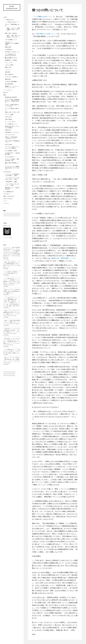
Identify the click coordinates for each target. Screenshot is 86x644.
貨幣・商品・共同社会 (11, 33)
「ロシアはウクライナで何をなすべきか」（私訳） (12, 179)
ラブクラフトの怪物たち (12, 77)
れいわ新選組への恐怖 (11, 151)
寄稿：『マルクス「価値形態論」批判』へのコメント (13, 29)
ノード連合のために (9, 20)
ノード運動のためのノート (43, 17)
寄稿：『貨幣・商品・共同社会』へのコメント (13, 36)
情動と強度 (8, 47)
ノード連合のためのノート (12, 22)
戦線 (5, 95)
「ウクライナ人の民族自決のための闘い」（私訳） (12, 175)
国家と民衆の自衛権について (12, 163)
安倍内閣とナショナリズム (12, 132)
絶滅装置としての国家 (11, 60)
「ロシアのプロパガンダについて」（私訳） (12, 185)
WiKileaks (8, 117)
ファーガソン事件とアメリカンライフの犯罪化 (12, 148)
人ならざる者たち (10, 157)
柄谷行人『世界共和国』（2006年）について (12, 138)
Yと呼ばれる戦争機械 (11, 81)
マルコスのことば (10, 135)
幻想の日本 (8, 130)
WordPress (12, 374)
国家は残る (8, 79)
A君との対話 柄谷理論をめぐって (13, 141)
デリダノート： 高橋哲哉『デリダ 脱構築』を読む (16, 43)
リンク (5, 201)
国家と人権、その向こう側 (12, 112)
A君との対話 (8, 145)
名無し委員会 (9, 119)
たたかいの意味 (9, 65)
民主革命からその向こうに (12, 52)
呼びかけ (6, 92)
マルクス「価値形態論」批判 (12, 25)
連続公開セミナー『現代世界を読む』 (12, 188)
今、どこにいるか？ (10, 122)
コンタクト (6, 203)
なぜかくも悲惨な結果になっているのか (12, 105)
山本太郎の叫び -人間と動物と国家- (12, 154)
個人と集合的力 (9, 74)
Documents (7, 172)
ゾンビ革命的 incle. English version (11, 55)
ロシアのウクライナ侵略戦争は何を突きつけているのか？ (12, 168)
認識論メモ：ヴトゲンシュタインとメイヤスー (12, 87)
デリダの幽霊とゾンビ (11, 40)
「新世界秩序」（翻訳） (12, 182)
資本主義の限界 (9, 84)
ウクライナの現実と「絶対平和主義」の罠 (12, 160)
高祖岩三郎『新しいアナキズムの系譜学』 (12, 127)
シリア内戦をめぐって (11, 124)
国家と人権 (8, 67)
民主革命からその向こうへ (46, 34)
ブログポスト (7, 194)
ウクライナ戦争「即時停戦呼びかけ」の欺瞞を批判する (12, 101)
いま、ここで (9, 63)
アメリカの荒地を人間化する (12, 109)
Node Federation (12, 7)
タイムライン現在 (8, 237)
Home (5, 17)
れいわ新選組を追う (9, 192)
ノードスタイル (7, 90)
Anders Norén (12, 376)
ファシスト (8, 70)
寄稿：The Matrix (9, 196)
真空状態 (7, 72)
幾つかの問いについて (11, 58)
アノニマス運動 (9, 114)
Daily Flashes (8, 199)
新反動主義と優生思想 (11, 97)
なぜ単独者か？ (9, 49)
